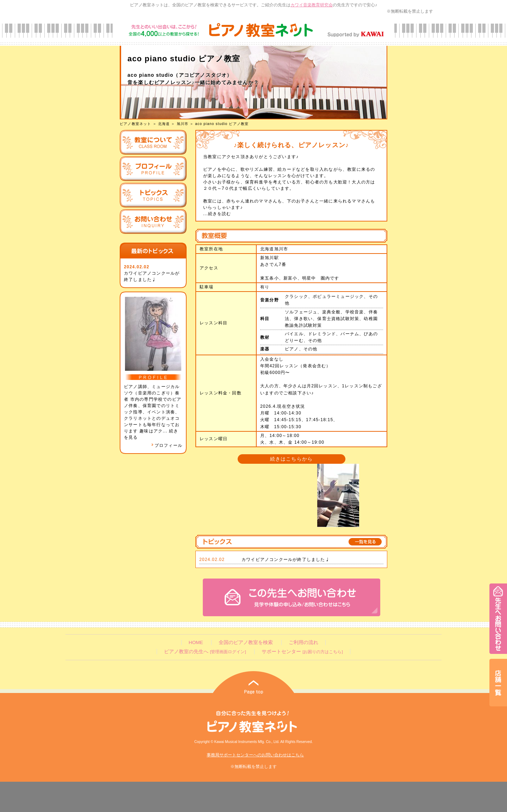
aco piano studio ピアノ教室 (222, 124)
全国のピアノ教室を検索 (246, 642)
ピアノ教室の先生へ (205, 652)
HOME (196, 642)
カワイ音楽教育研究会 (312, 5)
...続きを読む (217, 214)
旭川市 (183, 124)
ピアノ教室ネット (136, 124)
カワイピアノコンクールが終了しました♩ (286, 560)
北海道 (164, 124)
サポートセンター (302, 652)
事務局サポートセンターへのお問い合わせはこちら (255, 755)
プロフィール (167, 445)
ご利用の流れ (303, 642)
